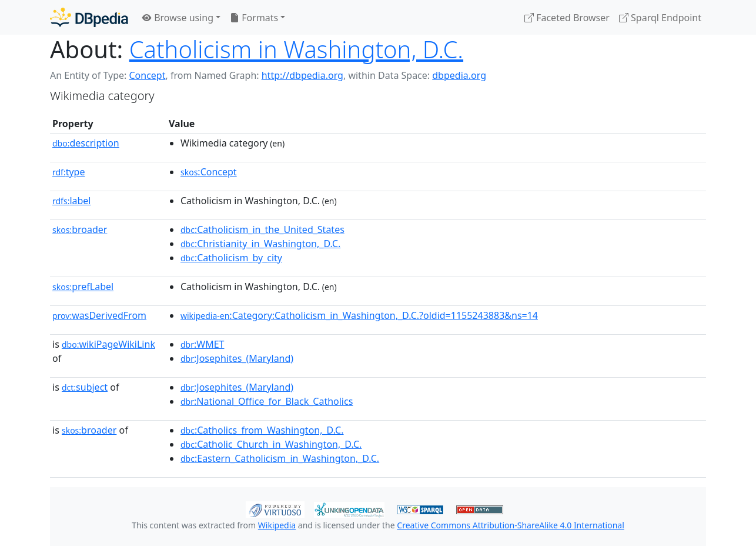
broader (80, 229)
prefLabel (83, 287)
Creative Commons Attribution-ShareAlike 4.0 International (510, 525)
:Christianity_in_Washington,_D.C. (260, 244)
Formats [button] (254, 18)
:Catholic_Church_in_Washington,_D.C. (271, 444)
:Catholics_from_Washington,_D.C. (262, 430)
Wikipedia (277, 525)
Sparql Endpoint (660, 18)
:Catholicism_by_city (231, 258)
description (86, 143)
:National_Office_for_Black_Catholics (267, 401)
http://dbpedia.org (302, 75)
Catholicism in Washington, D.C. (296, 49)
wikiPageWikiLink (108, 344)
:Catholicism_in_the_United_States (262, 229)
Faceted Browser (567, 18)
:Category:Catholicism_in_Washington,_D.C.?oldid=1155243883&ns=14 (359, 315)
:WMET (203, 344)
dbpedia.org (459, 75)
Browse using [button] (178, 18)
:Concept (209, 172)
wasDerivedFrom (99, 315)
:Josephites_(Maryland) (237, 358)
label (72, 201)
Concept (147, 75)
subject (85, 387)
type (69, 172)
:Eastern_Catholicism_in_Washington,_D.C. (280, 458)
